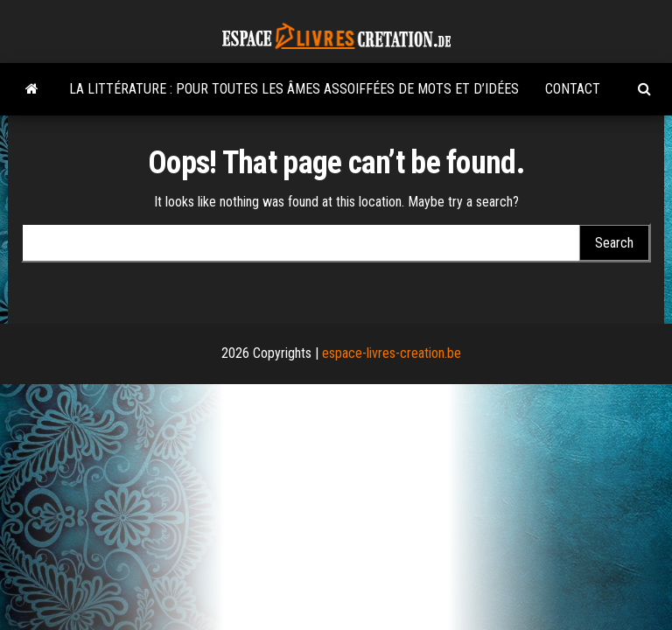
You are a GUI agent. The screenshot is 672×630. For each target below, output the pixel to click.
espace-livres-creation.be (392, 353)
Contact (573, 89)
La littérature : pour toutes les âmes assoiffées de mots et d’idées (294, 89)
